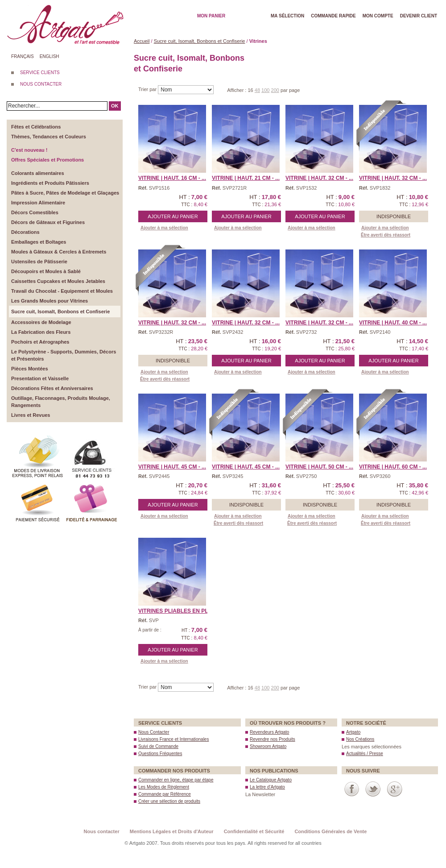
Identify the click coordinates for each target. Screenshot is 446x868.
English (50, 56)
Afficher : (237, 90)
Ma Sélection (287, 16)
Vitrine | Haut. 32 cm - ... (319, 178)
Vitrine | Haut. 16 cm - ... (172, 178)
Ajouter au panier (173, 216)
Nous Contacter (154, 732)
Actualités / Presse (365, 754)
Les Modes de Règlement (164, 787)
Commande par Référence (165, 794)
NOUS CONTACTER (41, 84)
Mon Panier (211, 16)
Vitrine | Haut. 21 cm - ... (246, 178)
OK (115, 106)
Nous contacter (102, 831)
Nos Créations (360, 739)
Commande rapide (333, 16)
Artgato (353, 732)
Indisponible (394, 216)
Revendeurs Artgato (269, 732)
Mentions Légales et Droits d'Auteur (172, 831)
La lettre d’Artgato (267, 787)
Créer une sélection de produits (169, 801)
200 (275, 90)
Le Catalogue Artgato (271, 780)
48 (257, 90)
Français (23, 56)
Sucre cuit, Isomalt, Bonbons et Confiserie (200, 41)
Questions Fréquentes (160, 754)
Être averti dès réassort (386, 235)
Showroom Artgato (268, 746)
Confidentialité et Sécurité (254, 831)
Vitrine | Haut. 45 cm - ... (172, 467)
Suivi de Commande (158, 746)
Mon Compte (378, 16)
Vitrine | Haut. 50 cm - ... (319, 467)
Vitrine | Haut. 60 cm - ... (393, 467)
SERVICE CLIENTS (40, 73)
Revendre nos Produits (273, 739)
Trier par (148, 89)
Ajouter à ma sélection (164, 228)
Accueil (142, 41)
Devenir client (419, 16)
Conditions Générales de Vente (330, 831)
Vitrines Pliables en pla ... (178, 611)
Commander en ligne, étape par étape (176, 780)
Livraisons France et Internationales (173, 739)
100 (265, 90)
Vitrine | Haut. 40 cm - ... (393, 323)
